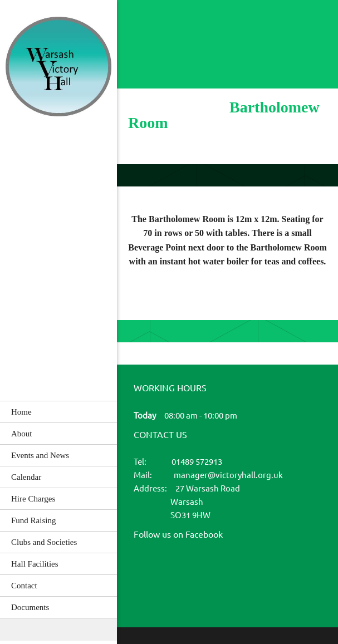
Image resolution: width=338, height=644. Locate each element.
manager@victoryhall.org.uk (228, 475)
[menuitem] (58, 412)
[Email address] (178, 31)
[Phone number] (156, 31)
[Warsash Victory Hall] (58, 68)
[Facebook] (147, 572)
